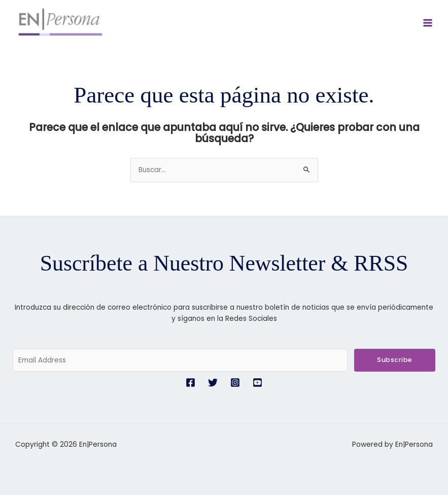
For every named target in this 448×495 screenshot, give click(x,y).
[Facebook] (191, 383)
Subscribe (395, 360)
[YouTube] (257, 383)
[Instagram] (235, 383)
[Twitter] (213, 383)
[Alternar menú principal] (428, 23)
